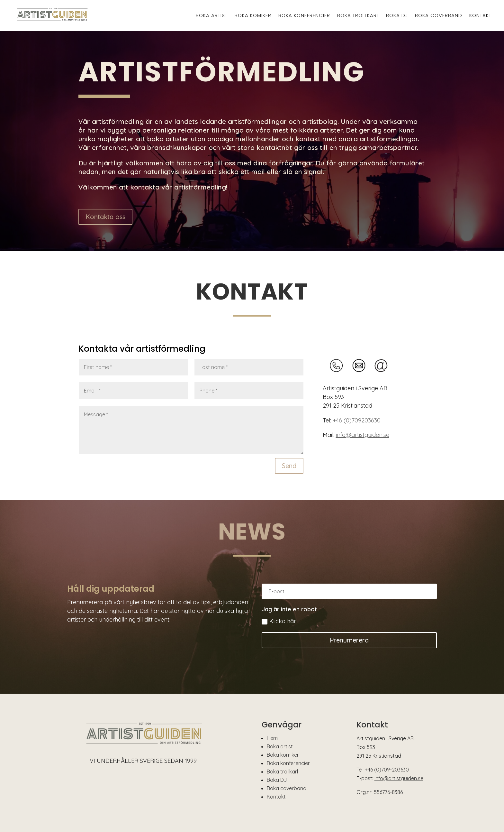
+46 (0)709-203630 (387, 770)
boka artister (168, 139)
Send (289, 466)
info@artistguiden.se (363, 435)
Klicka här (279, 621)
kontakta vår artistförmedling (178, 187)
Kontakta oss (105, 217)
